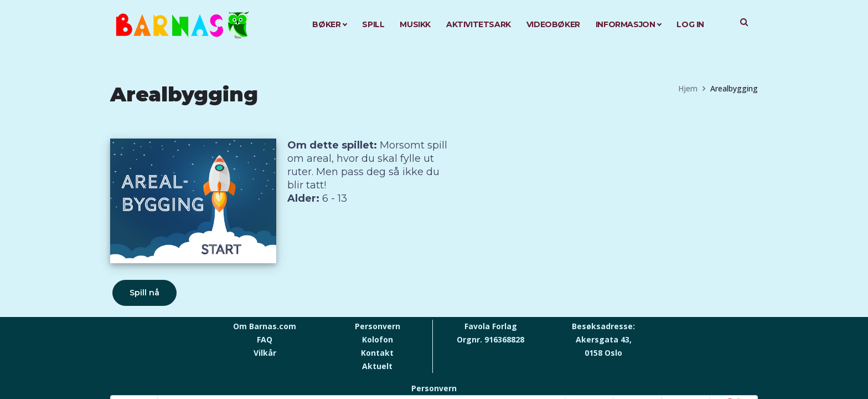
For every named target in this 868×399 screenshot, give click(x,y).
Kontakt (377, 353)
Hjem (688, 88)
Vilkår (265, 353)
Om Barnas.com (265, 326)
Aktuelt (377, 366)
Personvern (378, 326)
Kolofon (378, 339)
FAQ (265, 339)
